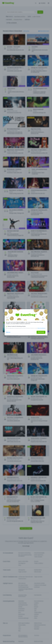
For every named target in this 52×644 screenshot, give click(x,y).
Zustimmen (41, 332)
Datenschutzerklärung (41, 328)
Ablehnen (8, 332)
